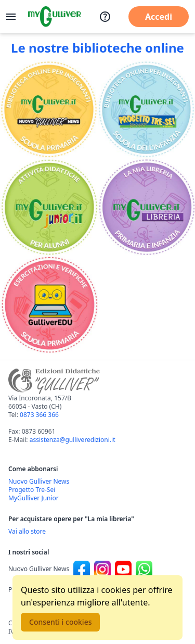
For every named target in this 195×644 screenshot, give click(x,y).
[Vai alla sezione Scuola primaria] (49, 109)
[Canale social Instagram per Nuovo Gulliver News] (102, 569)
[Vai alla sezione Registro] (49, 305)
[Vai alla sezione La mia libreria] (147, 207)
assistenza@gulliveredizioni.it (73, 440)
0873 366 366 (39, 415)
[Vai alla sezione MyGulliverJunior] (49, 207)
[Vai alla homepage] (55, 17)
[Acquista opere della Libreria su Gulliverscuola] (97, 532)
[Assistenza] (105, 17)
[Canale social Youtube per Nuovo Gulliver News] (123, 569)
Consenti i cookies (60, 622)
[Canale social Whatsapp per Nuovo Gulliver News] (144, 569)
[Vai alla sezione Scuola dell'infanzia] (147, 109)
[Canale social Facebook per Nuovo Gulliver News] (82, 569)
